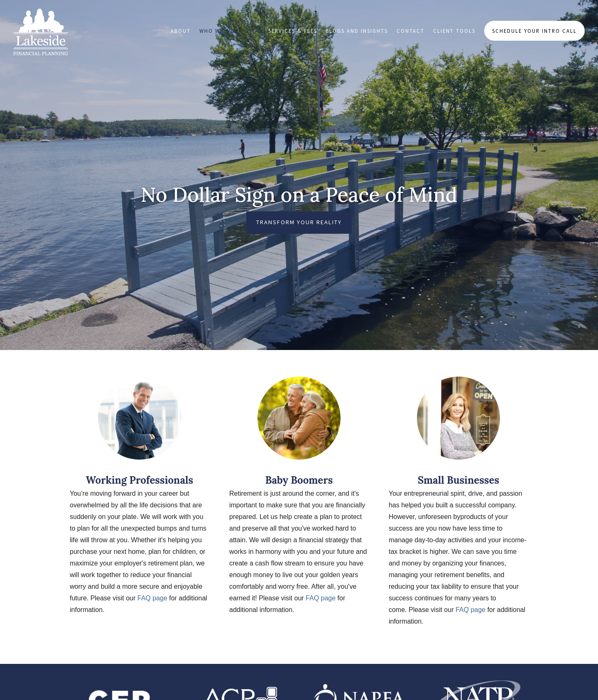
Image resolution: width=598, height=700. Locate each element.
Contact (411, 31)
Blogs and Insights (357, 31)
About (181, 31)
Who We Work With (229, 31)
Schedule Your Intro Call (534, 31)
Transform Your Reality (299, 222)
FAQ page (152, 598)
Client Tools (454, 31)
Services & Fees (293, 31)
